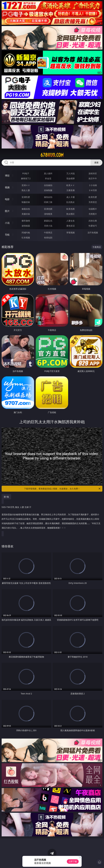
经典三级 (48, 202)
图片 (7, 211)
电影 (7, 199)
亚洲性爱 (26, 197)
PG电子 (26, 173)
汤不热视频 (93, 233)
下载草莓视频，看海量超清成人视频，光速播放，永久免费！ (62, 489)
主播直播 (71, 190)
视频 (7, 187)
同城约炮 (26, 233)
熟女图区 (71, 214)
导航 (7, 235)
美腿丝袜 (26, 214)
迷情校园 (26, 226)
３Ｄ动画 (93, 185)
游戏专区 (93, 173)
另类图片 (93, 214)
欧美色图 (71, 209)
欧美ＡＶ (71, 185)
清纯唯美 (48, 214)
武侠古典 (93, 221)
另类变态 (93, 202)
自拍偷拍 (48, 185)
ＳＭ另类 (93, 190)
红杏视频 (26, 238)
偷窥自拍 (26, 209)
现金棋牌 (71, 178)
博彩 (7, 176)
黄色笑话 (71, 226)
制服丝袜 (26, 202)
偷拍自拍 (48, 197)
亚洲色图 (48, 209)
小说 (7, 223)
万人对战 (71, 173)
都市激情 (26, 221)
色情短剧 (48, 238)
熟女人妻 (26, 190)
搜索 (96, 162)
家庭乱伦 (48, 221)
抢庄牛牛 (93, 178)
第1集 (6, 497)
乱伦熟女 (71, 202)
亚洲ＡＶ (26, 185)
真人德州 (48, 173)
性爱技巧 (93, 226)
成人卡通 (71, 197)
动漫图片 (93, 209)
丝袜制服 (48, 190)
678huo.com (52, 155)
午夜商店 (48, 233)
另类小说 (48, 226)
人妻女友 (71, 221)
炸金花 (48, 178)
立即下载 (73, 861)
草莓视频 (71, 233)
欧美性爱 (93, 197)
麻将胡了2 (26, 178)
